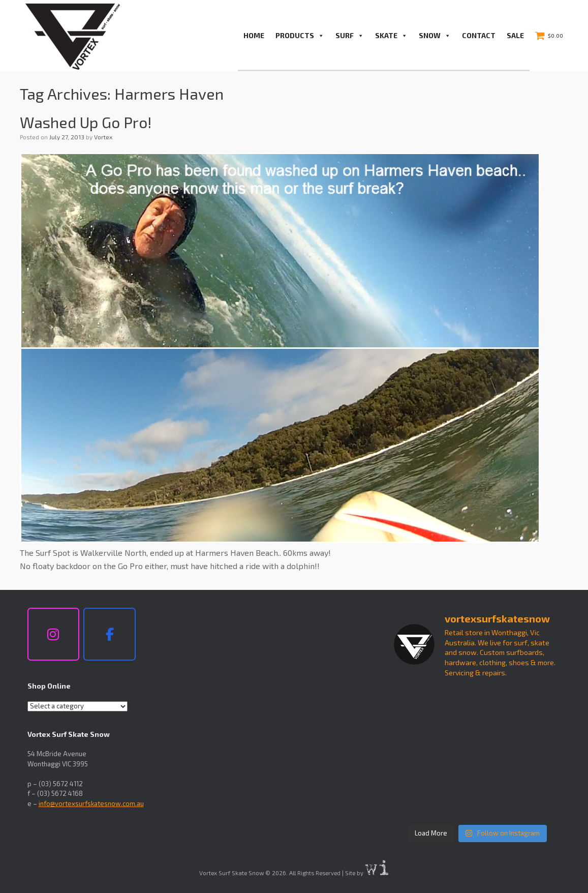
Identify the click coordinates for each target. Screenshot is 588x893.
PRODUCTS (300, 36)
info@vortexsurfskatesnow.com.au (91, 803)
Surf (350, 36)
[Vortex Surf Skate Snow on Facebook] (110, 634)
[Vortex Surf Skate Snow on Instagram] (54, 634)
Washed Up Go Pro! (86, 122)
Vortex (103, 137)
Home (254, 35)
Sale (515, 35)
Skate (391, 36)
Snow (435, 36)
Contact (479, 35)
